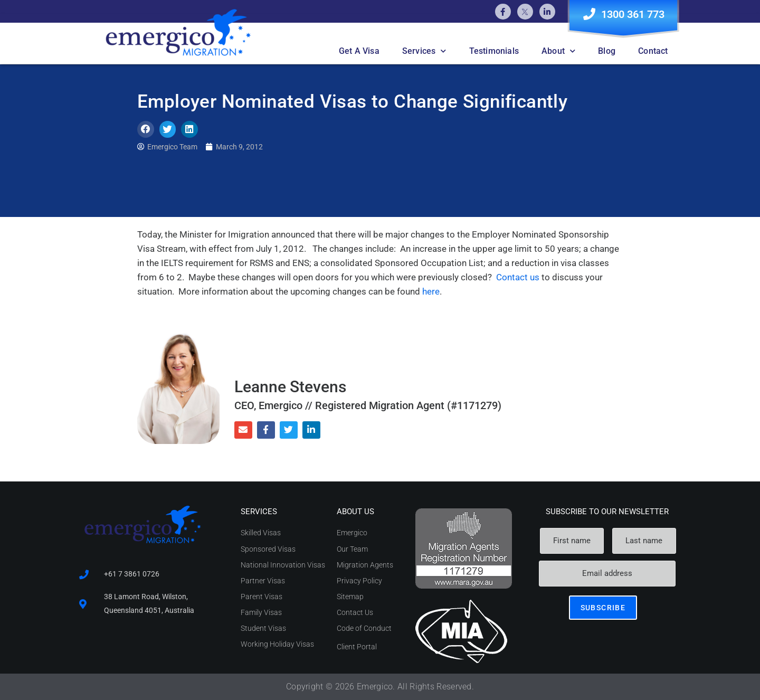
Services (424, 51)
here (431, 291)
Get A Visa (359, 51)
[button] (146, 129)
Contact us (519, 277)
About (558, 51)
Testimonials (494, 51)
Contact (653, 51)
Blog (607, 51)
